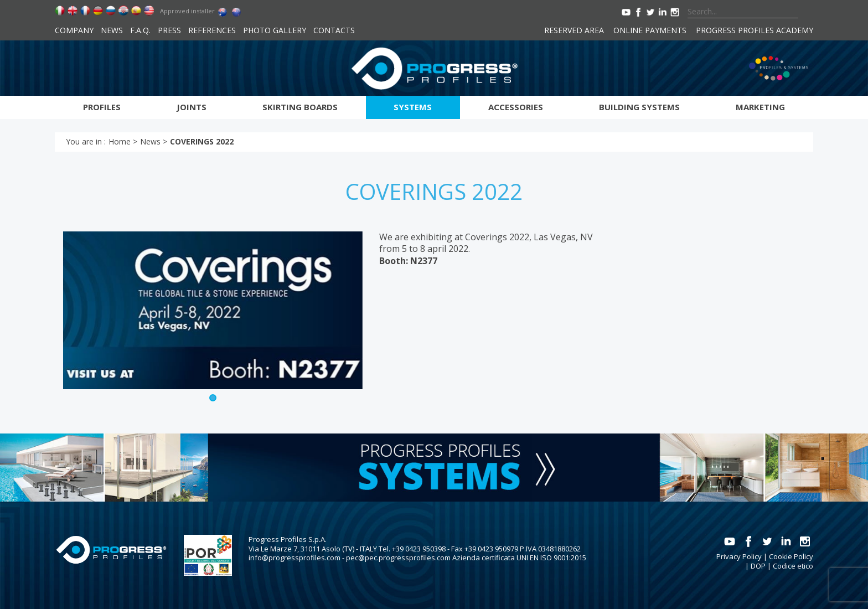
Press (169, 30)
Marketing (760, 107)
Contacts (334, 30)
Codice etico (793, 566)
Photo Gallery (275, 30)
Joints (192, 107)
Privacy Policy (739, 556)
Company (74, 30)
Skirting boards (300, 107)
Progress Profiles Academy (755, 30)
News (112, 30)
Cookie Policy (791, 556)
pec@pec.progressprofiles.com (398, 558)
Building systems (639, 107)
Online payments (650, 30)
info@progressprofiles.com (294, 558)
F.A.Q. (140, 30)
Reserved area (574, 30)
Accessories (516, 107)
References (212, 30)
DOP (758, 566)
